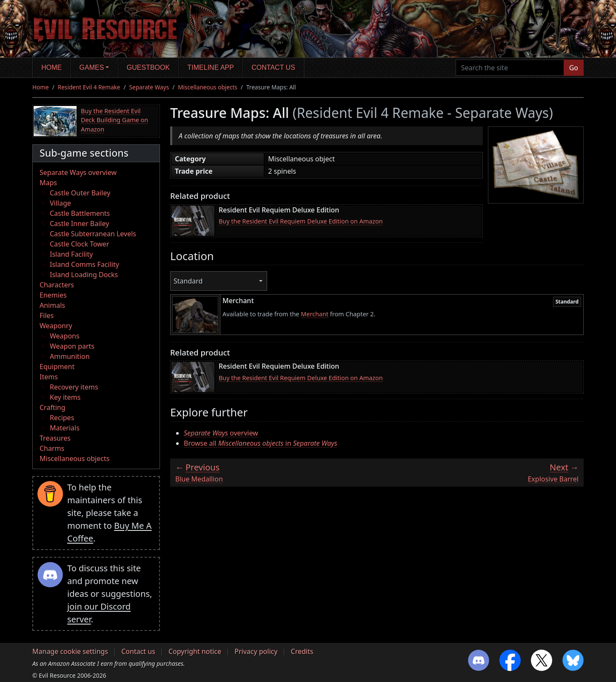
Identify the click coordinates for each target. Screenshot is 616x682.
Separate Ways (149, 87)
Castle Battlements (80, 213)
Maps (48, 183)
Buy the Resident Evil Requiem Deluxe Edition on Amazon (301, 221)
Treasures (55, 438)
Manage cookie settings (70, 651)
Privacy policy (256, 651)
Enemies (53, 295)
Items (49, 377)
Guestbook (148, 67)
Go (574, 68)
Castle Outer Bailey (80, 193)
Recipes (62, 418)
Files (47, 315)
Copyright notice (195, 651)
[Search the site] (510, 68)
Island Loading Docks (84, 275)
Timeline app (211, 67)
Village (60, 203)
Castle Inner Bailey (79, 224)
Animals (52, 305)
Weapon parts (72, 346)
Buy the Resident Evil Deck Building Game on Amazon (114, 120)
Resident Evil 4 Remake (89, 87)
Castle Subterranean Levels (93, 234)
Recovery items (74, 387)
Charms (52, 448)
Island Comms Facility (84, 264)
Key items (65, 397)
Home (51, 67)
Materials (65, 428)
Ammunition (70, 356)
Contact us (273, 67)
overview (221, 433)
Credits (302, 651)
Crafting (53, 407)
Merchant (315, 314)
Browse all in (261, 443)
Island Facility (71, 254)
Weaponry (56, 326)
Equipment (57, 367)
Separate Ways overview (78, 172)
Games (92, 67)
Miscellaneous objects (208, 87)
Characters (57, 285)
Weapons (65, 336)
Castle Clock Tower (80, 244)
